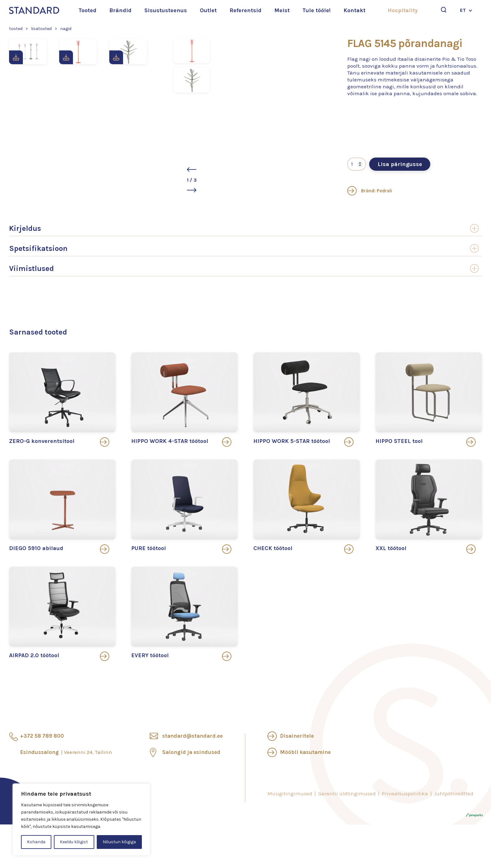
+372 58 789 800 (42, 736)
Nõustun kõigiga (119, 842)
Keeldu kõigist (74, 842)
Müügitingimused (290, 793)
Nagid (66, 29)
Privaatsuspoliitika (405, 793)
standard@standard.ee (192, 736)
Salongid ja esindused (191, 752)
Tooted (88, 10)
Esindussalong (66, 752)
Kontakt (354, 10)
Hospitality (403, 10)
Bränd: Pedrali (370, 191)
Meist (282, 10)
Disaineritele (297, 736)
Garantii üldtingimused (347, 793)
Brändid (120, 10)
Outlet (208, 10)
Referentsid (246, 10)
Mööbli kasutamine (305, 752)
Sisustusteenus (166, 10)
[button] (270, 169)
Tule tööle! (317, 10)
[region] (81, 819)
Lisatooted (41, 29)
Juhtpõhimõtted (454, 793)
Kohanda (36, 842)
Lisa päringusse (400, 164)
